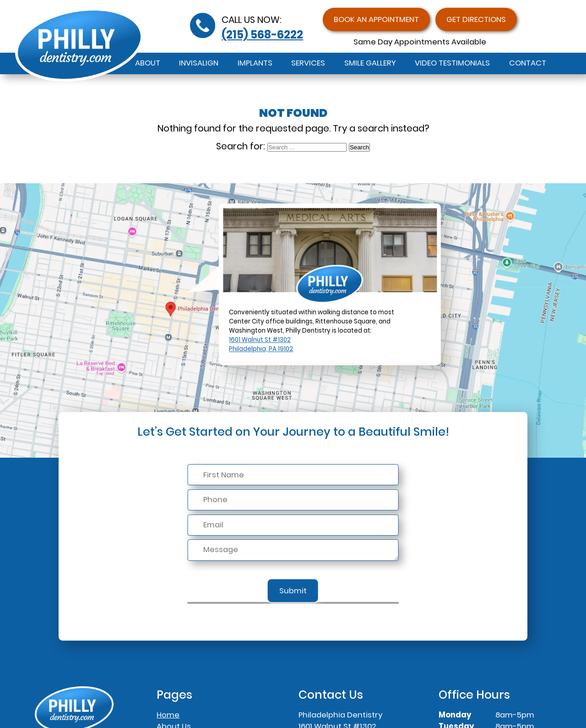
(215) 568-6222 (262, 35)
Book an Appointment (376, 19)
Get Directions (476, 19)
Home (168, 715)
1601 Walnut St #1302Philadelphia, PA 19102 (261, 344)
